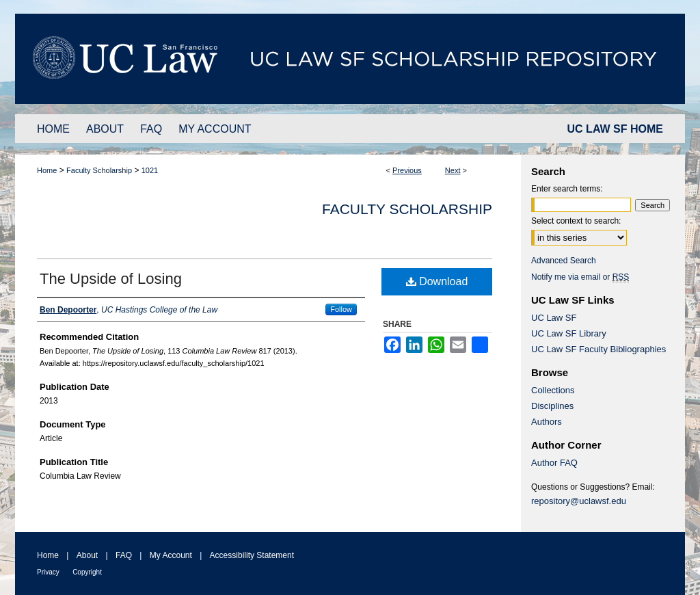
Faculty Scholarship (99, 170)
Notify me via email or (580, 277)
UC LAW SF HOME (615, 129)
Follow (341, 309)
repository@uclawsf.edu (579, 501)
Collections (553, 390)
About (87, 555)
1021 (150, 170)
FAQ (124, 555)
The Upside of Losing (111, 279)
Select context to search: (576, 221)
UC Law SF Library (569, 333)
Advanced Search (564, 261)
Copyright (87, 572)
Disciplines (552, 406)
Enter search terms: (567, 189)
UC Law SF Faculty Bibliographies (598, 349)
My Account (171, 555)
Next (453, 170)
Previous (407, 170)
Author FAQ (554, 463)
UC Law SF (554, 318)
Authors (547, 422)
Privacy (48, 572)
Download (437, 281)
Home (47, 170)
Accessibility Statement (252, 555)
